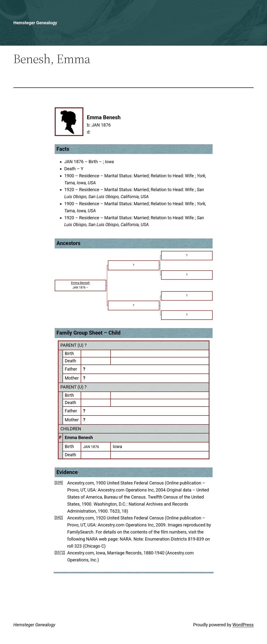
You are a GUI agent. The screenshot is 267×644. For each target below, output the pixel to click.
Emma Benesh (79, 437)
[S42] (59, 517)
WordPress (243, 625)
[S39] (59, 483)
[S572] (60, 552)
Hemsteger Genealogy (35, 23)
